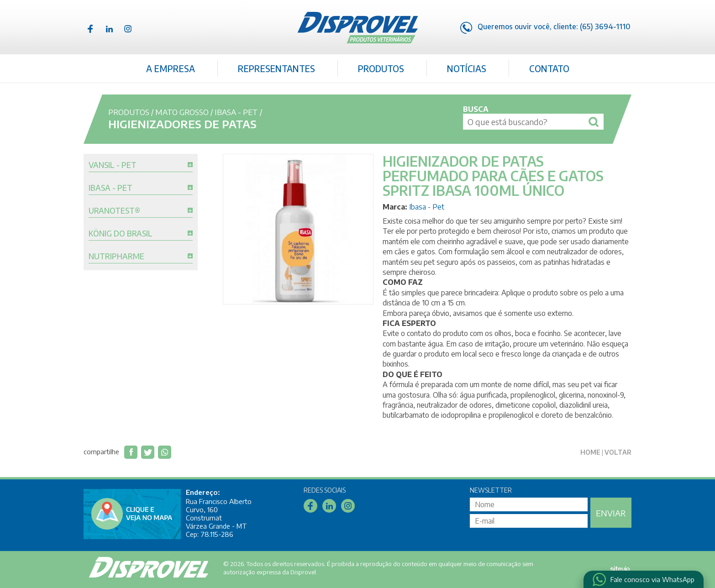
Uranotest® (114, 211)
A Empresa (171, 68)
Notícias (467, 68)
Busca (476, 109)
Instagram (128, 29)
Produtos (381, 68)
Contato (549, 68)
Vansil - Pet (113, 165)
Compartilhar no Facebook (131, 452)
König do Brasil (121, 234)
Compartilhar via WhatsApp (165, 452)
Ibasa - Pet (236, 112)
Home (590, 452)
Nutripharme (116, 257)
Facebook (90, 29)
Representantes (276, 68)
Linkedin (109, 29)
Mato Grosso (182, 112)
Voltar (618, 452)
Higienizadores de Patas (182, 124)
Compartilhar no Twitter (148, 452)
